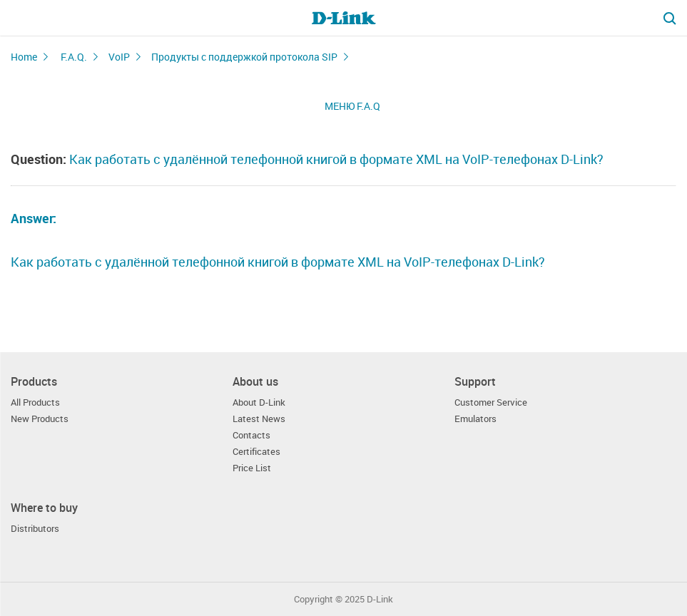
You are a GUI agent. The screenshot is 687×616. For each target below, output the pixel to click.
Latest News (259, 419)
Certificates (256, 452)
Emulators (475, 419)
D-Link (380, 599)
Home (24, 57)
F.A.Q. (74, 57)
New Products (40, 419)
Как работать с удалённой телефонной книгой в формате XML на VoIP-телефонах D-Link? (278, 262)
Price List (252, 468)
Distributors (35, 529)
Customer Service (491, 402)
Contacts (251, 435)
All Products (35, 402)
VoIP (119, 57)
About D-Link (259, 402)
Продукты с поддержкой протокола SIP (244, 57)
